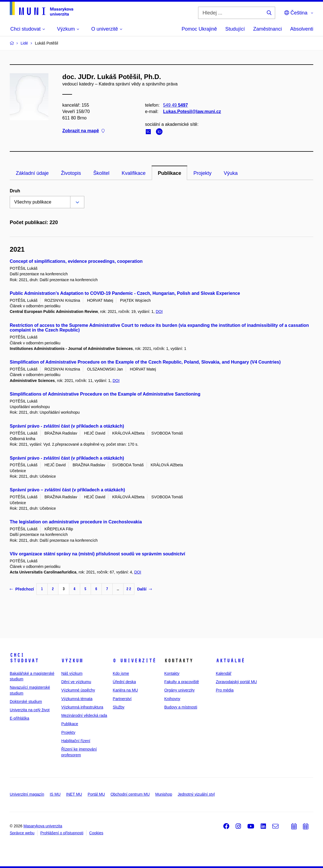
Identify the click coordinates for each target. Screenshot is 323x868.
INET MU (74, 794)
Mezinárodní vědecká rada (84, 715)
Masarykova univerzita (43, 826)
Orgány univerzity (179, 690)
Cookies (96, 833)
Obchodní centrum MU (130, 794)
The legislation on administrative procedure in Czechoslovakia (76, 522)
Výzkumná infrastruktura (82, 707)
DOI (159, 312)
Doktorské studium (26, 702)
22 (129, 589)
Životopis (71, 173)
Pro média (225, 690)
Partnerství (122, 699)
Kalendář (224, 673)
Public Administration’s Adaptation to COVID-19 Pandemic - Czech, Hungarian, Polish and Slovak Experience (125, 293)
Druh (15, 191)
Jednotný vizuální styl (196, 794)
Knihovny (172, 699)
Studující (235, 29)
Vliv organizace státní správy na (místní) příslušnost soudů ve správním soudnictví (97, 554)
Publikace (169, 173)
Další (145, 589)
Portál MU (96, 794)
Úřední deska (124, 682)
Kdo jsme (121, 673)
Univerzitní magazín (27, 794)
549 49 (175, 105)
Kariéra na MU (125, 690)
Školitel (101, 173)
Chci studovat (24, 658)
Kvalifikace (134, 173)
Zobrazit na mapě (83, 131)
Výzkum (72, 661)
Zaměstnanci (267, 29)
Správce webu (22, 833)
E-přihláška (19, 718)
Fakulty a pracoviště (182, 682)
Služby (119, 707)
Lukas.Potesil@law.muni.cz (192, 111)
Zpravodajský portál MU (236, 682)
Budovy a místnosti (181, 707)
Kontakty (172, 673)
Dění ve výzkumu (76, 682)
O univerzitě (134, 661)
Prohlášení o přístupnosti (62, 833)
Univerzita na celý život (30, 710)
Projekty (202, 173)
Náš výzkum (72, 673)
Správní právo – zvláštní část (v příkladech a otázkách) (67, 490)
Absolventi (302, 29)
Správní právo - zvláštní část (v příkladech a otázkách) (67, 426)
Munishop (164, 794)
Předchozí (22, 589)
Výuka (231, 173)
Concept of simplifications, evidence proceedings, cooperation (76, 261)
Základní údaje (32, 173)
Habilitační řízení (76, 741)
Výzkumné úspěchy (78, 690)
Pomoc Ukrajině (199, 29)
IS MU (55, 794)
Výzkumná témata (77, 699)
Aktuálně (230, 661)
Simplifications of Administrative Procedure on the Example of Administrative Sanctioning (105, 394)
